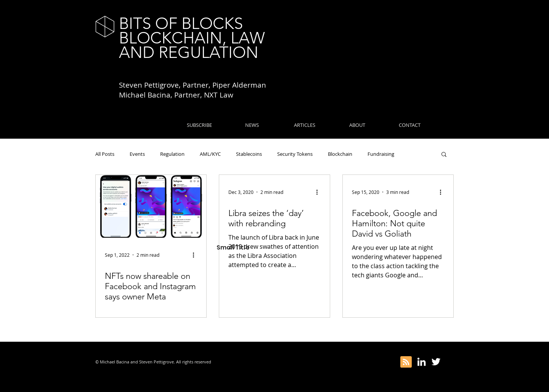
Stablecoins (249, 154)
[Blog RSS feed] (406, 362)
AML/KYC (210, 154)
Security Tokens (295, 154)
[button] (444, 155)
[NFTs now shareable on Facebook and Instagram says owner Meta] (151, 206)
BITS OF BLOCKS (181, 23)
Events (137, 154)
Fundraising (381, 154)
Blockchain (340, 154)
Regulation (172, 154)
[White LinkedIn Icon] (421, 362)
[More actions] (196, 255)
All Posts (105, 154)
